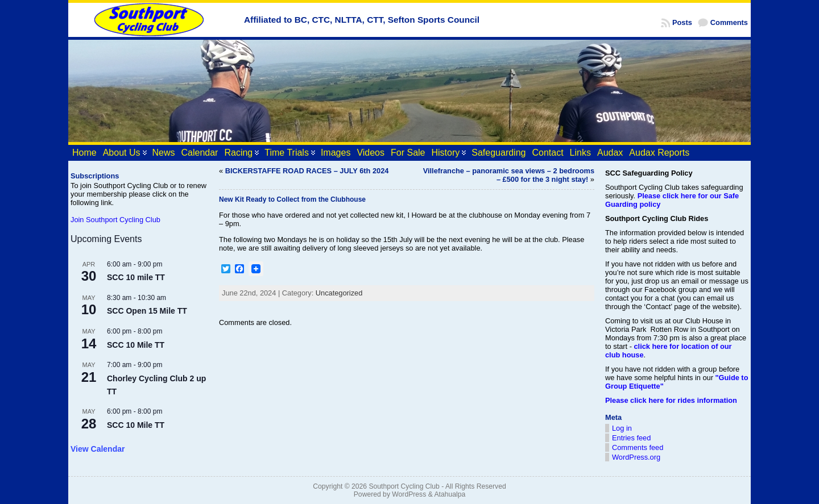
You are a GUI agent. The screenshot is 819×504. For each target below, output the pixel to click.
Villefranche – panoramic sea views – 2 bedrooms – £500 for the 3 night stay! (509, 175)
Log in (622, 428)
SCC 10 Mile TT (136, 345)
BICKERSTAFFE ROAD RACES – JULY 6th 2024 (307, 171)
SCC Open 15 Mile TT (147, 311)
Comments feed (638, 447)
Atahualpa (450, 494)
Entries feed (631, 438)
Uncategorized (339, 293)
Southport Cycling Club (404, 486)
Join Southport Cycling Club (115, 220)
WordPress (409, 494)
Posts (682, 22)
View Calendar (98, 449)
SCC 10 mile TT (136, 277)
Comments (729, 22)
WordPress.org (636, 457)
